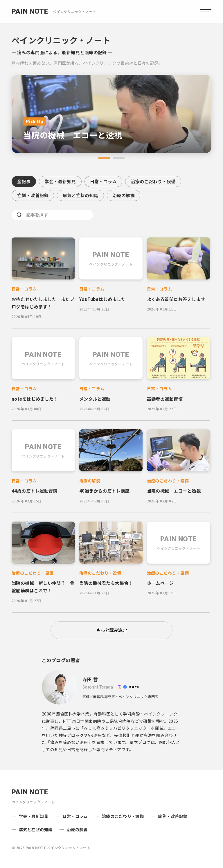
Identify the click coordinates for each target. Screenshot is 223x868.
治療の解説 (124, 195)
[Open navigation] (206, 12)
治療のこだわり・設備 (153, 181)
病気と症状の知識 (80, 195)
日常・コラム (104, 181)
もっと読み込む (112, 630)
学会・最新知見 (60, 181)
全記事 (24, 181)
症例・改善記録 (33, 195)
